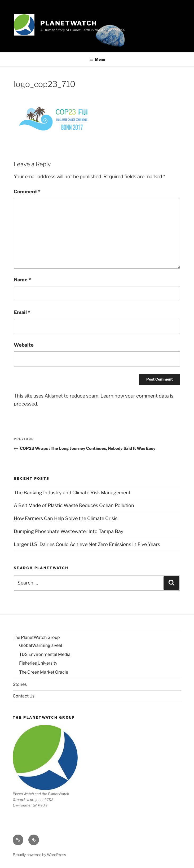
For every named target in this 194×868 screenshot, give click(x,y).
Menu (97, 59)
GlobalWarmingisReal (41, 645)
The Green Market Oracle (44, 672)
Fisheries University (38, 663)
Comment (27, 192)
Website (24, 345)
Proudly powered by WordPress (39, 855)
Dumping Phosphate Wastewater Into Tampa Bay (69, 531)
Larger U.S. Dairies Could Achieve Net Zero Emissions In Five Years (87, 544)
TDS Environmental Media (45, 654)
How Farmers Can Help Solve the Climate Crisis (66, 518)
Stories (20, 684)
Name (22, 280)
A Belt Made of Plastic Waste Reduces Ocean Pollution (74, 505)
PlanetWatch (69, 23)
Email (22, 312)
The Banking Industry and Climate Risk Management (72, 493)
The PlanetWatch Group (36, 637)
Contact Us (24, 696)
